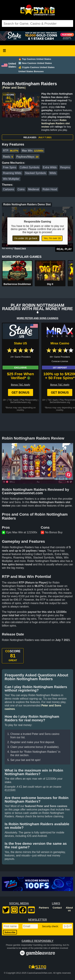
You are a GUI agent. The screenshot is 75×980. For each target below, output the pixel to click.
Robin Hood (50, 189)
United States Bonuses (31, 71)
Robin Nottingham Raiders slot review (55, 123)
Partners (44, 908)
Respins (65, 167)
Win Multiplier (11, 179)
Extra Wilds (50, 167)
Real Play (64, 249)
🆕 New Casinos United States (35, 63)
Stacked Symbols (35, 173)
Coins (21, 189)
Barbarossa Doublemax (17, 284)
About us (69, 909)
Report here (20, 248)
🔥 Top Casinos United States (35, 59)
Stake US (20, 343)
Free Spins (10, 167)
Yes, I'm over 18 (52, 238)
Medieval (34, 189)
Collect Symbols (30, 167)
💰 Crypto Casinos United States (36, 67)
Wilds (53, 173)
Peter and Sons (14, 88)
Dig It (50, 284)
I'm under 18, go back (26, 238)
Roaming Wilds (12, 173)
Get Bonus (21, 393)
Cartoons (9, 189)
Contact (57, 908)
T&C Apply (13, 400)
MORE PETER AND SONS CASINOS (37, 318)
